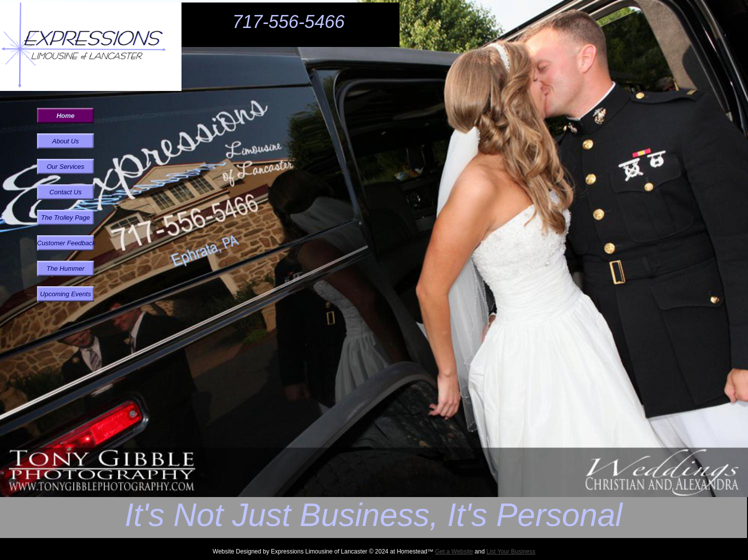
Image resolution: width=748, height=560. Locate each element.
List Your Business (511, 552)
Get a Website (454, 552)
